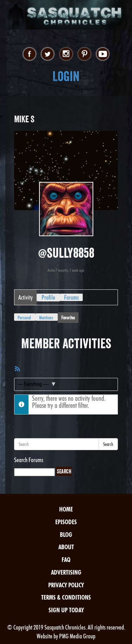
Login (66, 76)
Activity (26, 297)
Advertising (66, 572)
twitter (48, 54)
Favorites (68, 318)
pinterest (84, 54)
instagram (66, 54)
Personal (24, 318)
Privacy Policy (66, 585)
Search (108, 444)
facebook (29, 54)
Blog (66, 535)
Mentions (46, 318)
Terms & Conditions (66, 597)
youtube (103, 54)
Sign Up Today (66, 610)
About (66, 547)
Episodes (66, 522)
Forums (71, 297)
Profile (48, 297)
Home (66, 509)
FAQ (66, 560)
